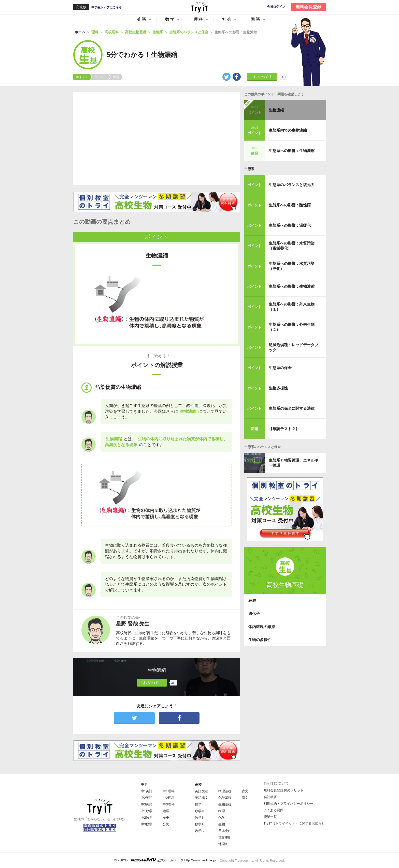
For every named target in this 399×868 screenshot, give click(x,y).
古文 (245, 791)
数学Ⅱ (200, 811)
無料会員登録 (308, 7)
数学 (170, 19)
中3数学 (147, 824)
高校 (198, 785)
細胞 (252, 600)
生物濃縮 (276, 110)
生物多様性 (278, 388)
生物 (222, 824)
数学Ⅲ (200, 818)
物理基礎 (225, 791)
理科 (199, 19)
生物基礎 (225, 804)
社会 (227, 19)
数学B (199, 831)
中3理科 (168, 804)
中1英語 (147, 791)
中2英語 (147, 798)
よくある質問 (274, 810)
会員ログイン (276, 7)
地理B (223, 844)
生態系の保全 (280, 368)
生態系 (249, 169)
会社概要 (270, 797)
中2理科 (168, 798)
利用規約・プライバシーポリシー (288, 804)
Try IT (199, 7)
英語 (142, 19)
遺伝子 (254, 613)
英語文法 (202, 791)
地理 (166, 811)
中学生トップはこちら (107, 7)
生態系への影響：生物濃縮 (292, 151)
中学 (144, 785)
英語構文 (202, 798)
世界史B (224, 837)
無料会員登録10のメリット (284, 790)
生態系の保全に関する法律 (292, 408)
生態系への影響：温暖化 (290, 225)
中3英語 (147, 804)
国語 (256, 19)
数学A (199, 824)
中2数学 (147, 818)
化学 (222, 818)
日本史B (224, 831)
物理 (222, 811)
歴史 (166, 818)
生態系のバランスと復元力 (292, 185)
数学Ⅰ (200, 804)
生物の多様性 (260, 640)
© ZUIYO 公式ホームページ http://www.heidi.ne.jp (165, 860)
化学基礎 (225, 798)
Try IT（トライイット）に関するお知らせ (294, 823)
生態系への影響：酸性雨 (290, 205)
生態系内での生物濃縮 (288, 130)
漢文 (245, 798)
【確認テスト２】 (284, 429)
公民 (166, 824)
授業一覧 (270, 817)
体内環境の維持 (262, 627)
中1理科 (168, 791)
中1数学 (147, 811)
